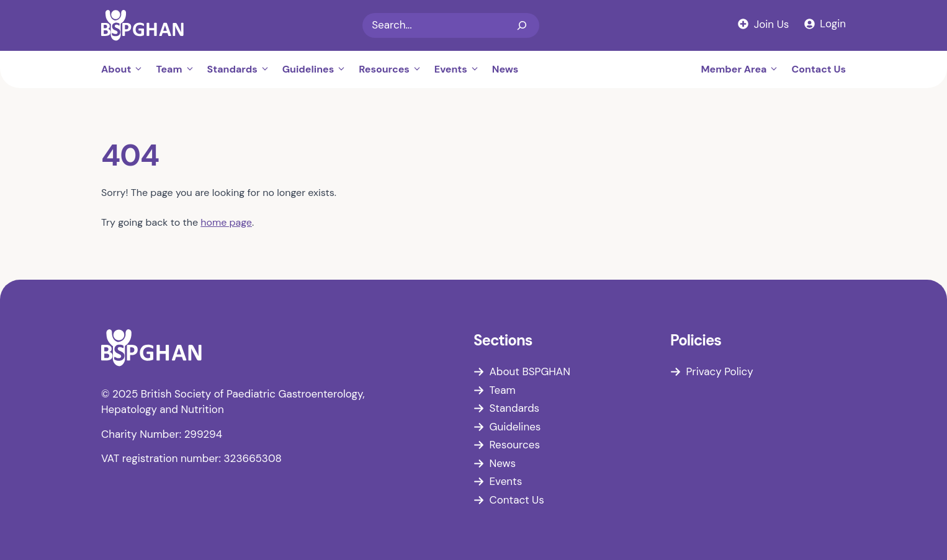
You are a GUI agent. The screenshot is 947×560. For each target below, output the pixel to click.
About (125, 69)
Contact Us (819, 69)
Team (178, 69)
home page (226, 222)
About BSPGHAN (530, 371)
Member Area (743, 69)
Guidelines (317, 69)
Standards (242, 69)
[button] (140, 69)
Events (460, 69)
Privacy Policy (720, 371)
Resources (393, 69)
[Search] (522, 25)
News (505, 69)
